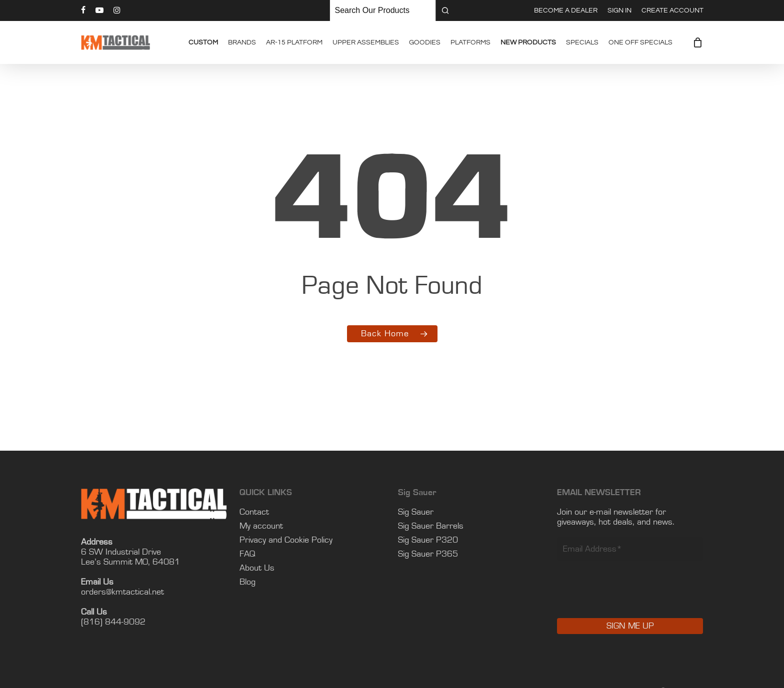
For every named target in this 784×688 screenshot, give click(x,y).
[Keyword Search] (383, 10)
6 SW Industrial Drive (121, 552)
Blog (247, 582)
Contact (254, 512)
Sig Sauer (416, 512)
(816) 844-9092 (113, 622)
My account (261, 526)
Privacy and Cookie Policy (286, 540)
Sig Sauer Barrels (431, 526)
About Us (257, 568)
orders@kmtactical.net (122, 592)
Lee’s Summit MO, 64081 (130, 562)
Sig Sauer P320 (428, 540)
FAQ (247, 554)
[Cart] (698, 42)
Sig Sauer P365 (428, 554)
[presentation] (633, 597)
